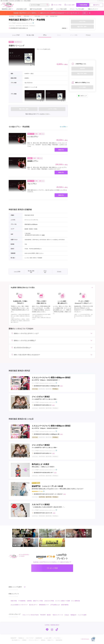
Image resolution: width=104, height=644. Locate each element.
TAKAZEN (43, 615)
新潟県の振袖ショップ (28, 16)
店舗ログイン (51, 640)
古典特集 (29, 601)
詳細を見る (61, 150)
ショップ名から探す (61, 9)
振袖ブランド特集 (38, 601)
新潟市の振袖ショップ (39, 16)
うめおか (67, 615)
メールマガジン (57, 638)
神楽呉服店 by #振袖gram (31, 224)
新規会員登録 (83, 5)
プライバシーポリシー (34, 640)
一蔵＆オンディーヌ (57, 615)
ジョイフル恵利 (82, 615)
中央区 (47, 16)
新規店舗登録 (59, 640)
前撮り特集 (14, 601)
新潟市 (31, 229)
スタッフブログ (30, 638)
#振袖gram (73, 615)
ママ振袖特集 (22, 601)
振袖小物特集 (65, 605)
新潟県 (26, 229)
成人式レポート (33, 605)
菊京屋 (49, 615)
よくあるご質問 (69, 5)
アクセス (88, 35)
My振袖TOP (14, 638)
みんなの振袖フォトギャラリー (19, 605)
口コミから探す (49, 9)
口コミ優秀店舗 (75, 601)
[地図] (43, 235)
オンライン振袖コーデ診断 (63, 601)
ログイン (96, 5)
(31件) (42, 491)
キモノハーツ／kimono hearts (31, 615)
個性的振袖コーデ (44, 605)
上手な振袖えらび (55, 605)
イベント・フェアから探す (77, 9)
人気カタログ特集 (49, 601)
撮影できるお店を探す (36, 9)
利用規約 (24, 640)
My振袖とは (21, 638)
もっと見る (64, 127)
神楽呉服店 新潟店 (54, 16)
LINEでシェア (82, 96)
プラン (45, 35)
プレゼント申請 (56, 5)
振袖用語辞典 (39, 638)
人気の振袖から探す (22, 9)
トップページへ (100, 1)
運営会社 (43, 640)
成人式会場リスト (16, 640)
